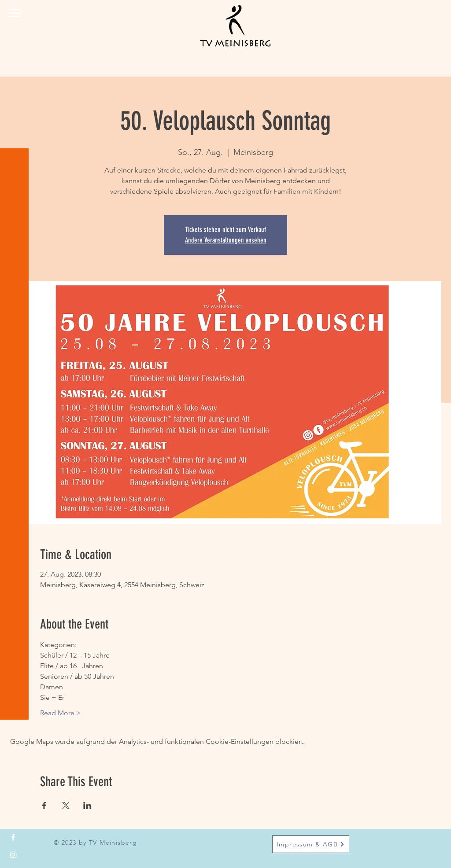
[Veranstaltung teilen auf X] (66, 805)
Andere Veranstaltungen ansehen (226, 240)
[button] (15, 13)
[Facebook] (13, 837)
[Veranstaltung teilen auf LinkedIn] (87, 805)
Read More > (61, 713)
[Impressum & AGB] (311, 844)
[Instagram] (13, 855)
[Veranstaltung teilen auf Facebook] (44, 805)
